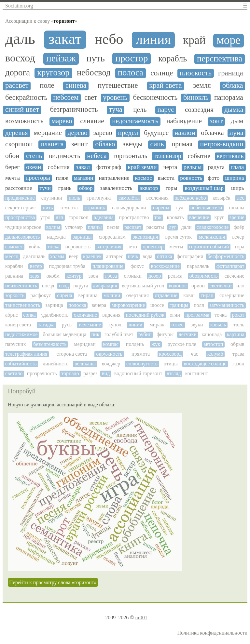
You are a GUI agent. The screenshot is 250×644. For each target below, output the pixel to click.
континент (197, 373)
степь (34, 156)
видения (111, 315)
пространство (134, 217)
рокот (238, 315)
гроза (111, 276)
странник (95, 208)
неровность (78, 247)
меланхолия (212, 237)
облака (233, 85)
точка (221, 315)
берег (12, 167)
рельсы (193, 167)
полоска (77, 305)
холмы (57, 256)
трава (238, 354)
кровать (175, 217)
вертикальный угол (143, 286)
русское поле (182, 344)
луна (236, 133)
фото (214, 178)
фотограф (109, 167)
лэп (59, 217)
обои (12, 156)
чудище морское (23, 227)
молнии (112, 295)
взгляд (174, 373)
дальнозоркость (22, 237)
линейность (56, 364)
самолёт (14, 247)
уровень (115, 98)
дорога (18, 73)
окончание (85, 315)
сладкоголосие (213, 227)
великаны (85, 364)
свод (64, 286)
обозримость (204, 276)
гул (180, 208)
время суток (178, 237)
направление (114, 178)
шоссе (157, 305)
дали (187, 227)
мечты (176, 247)
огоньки (132, 276)
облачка (212, 133)
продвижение (20, 198)
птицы (170, 364)
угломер (74, 227)
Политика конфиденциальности (212, 633)
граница (231, 73)
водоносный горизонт (138, 373)
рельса (175, 276)
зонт (216, 121)
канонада (212, 334)
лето (132, 247)
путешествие (118, 85)
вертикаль (230, 156)
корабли (14, 266)
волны (53, 227)
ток (158, 217)
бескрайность (26, 98)
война (35, 247)
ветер (36, 266)
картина (236, 334)
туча (115, 110)
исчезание (90, 325)
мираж (157, 325)
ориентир (153, 247)
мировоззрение (128, 305)
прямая (182, 144)
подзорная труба (67, 266)
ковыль (218, 325)
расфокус (41, 295)
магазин (83, 178)
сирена (64, 295)
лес (241, 198)
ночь (133, 256)
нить (48, 208)
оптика (165, 256)
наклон (185, 133)
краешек (92, 256)
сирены (161, 208)
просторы (38, 178)
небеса (97, 156)
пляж (62, 178)
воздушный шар (204, 188)
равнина (14, 276)
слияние (92, 121)
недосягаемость (135, 121)
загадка (46, 325)
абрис (12, 315)
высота (166, 178)
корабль (173, 59)
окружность (109, 354)
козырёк (222, 198)
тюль (239, 325)
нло (240, 286)
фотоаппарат (230, 266)
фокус (137, 266)
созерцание (232, 295)
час (194, 354)
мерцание (48, 133)
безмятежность (50, 344)
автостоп (213, 344)
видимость (65, 156)
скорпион (19, 144)
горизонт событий (209, 247)
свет (91, 98)
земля (202, 85)
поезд (48, 286)
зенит (79, 144)
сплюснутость (142, 364)
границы (179, 305)
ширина (234, 178)
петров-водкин (222, 144)
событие (199, 156)
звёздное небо (191, 198)
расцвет (133, 227)
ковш (189, 295)
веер (74, 256)
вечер (238, 237)
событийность (21, 364)
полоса (131, 73)
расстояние (19, 188)
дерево (78, 133)
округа (81, 286)
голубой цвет (119, 334)
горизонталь (130, 156)
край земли (142, 167)
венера (99, 305)
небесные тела (206, 208)
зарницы (82, 237)
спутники (52, 198)
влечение (199, 217)
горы (171, 188)
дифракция (105, 286)
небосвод (94, 73)
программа (197, 315)
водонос (178, 286)
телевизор (167, 156)
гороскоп (79, 217)
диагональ (34, 256)
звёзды (133, 144)
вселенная (157, 198)
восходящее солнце (205, 364)
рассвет (17, 85)
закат (65, 39)
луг (173, 227)
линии (135, 325)
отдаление (166, 295)
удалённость (55, 315)
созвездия (199, 110)
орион (198, 286)
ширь (238, 188)
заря (35, 276)
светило (14, 373)
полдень (135, 344)
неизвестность (21, 286)
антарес (115, 256)
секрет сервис (21, 208)
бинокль (196, 98)
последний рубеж (145, 315)
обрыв (237, 344)
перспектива (220, 59)
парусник (15, 344)
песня (113, 227)
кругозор (53, 73)
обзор (86, 188)
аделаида (104, 217)
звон (93, 276)
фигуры (165, 334)
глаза (237, 167)
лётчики (188, 334)
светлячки (221, 286)
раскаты (155, 227)
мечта (13, 178)
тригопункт (99, 198)
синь (157, 144)
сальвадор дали (129, 208)
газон (238, 364)
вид (106, 373)
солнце (162, 73)
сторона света (72, 354)
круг (219, 217)
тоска (54, 247)
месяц (12, 256)
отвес (178, 325)
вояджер (111, 364)
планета (52, 144)
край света (165, 85)
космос (143, 178)
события (59, 167)
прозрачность (42, 373)
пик (95, 334)
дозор (155, 276)
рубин (145, 334)
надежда (56, 237)
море (228, 40)
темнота (69, 208)
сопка (29, 315)
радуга (216, 167)
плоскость (196, 73)
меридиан (85, 344)
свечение (235, 276)
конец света (18, 325)
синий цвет (22, 110)
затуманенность (227, 305)
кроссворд (170, 354)
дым (237, 121)
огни (175, 315)
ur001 (141, 618)
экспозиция (145, 237)
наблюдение (184, 121)
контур (74, 276)
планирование (108, 266)
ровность (191, 178)
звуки (197, 325)
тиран (207, 295)
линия (153, 39)
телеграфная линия (26, 354)
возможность (24, 121)
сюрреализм (112, 237)
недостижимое (21, 334)
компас (111, 344)
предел (128, 133)
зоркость (15, 295)
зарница (54, 305)
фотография (190, 256)
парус (166, 110)
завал (83, 167)
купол (115, 325)
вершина (88, 295)
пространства (20, 217)
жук (156, 344)
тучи (45, 188)
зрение (237, 217)
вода (147, 256)
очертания (138, 295)
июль (74, 198)
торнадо (70, 373)
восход (20, 58)
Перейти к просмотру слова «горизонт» (53, 582)
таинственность (23, 305)
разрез (90, 373)
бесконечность (155, 98)
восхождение (165, 266)
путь (95, 58)
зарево (103, 133)
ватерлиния (109, 247)
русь (67, 325)
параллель (198, 266)
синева (76, 85)
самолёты (129, 198)
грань (65, 188)
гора (239, 247)
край (194, 40)
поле (47, 85)
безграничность (74, 110)
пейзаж (61, 58)
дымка (234, 110)
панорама (229, 98)
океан (34, 167)
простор (132, 58)
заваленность (116, 188)
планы (95, 227)
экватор (149, 188)
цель (140, 110)
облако (105, 144)
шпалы (237, 208)
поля (199, 305)
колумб (215, 354)
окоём (53, 276)
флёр (239, 227)
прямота (141, 354)
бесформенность (226, 256)
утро (45, 217)
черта (170, 167)
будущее (156, 133)
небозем (66, 98)
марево (62, 121)
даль (20, 39)
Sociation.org (19, 6)
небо (109, 39)
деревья (17, 133)
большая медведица (64, 334)
